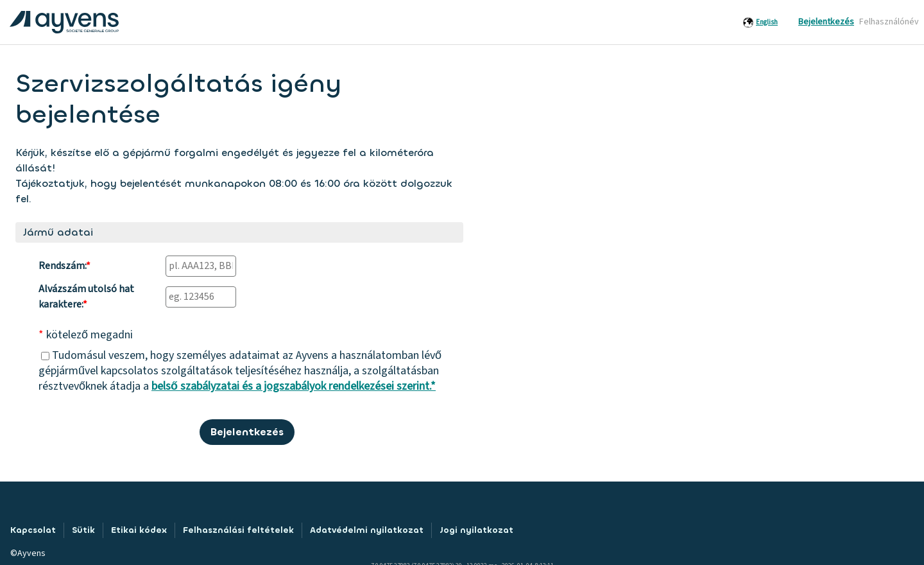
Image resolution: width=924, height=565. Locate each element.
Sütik (83, 530)
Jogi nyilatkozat (476, 530)
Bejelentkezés (826, 22)
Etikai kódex (139, 530)
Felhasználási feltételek (238, 530)
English (767, 22)
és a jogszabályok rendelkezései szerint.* (338, 386)
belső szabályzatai (195, 386)
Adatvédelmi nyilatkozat (367, 530)
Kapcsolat (33, 530)
